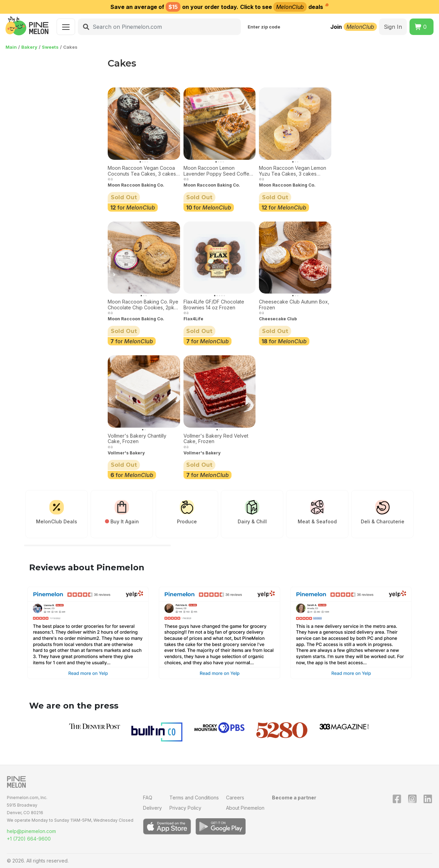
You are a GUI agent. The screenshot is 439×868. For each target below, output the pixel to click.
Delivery (152, 808)
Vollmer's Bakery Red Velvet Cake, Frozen (216, 439)
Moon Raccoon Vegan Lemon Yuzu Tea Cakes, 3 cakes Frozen (293, 171)
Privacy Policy (185, 808)
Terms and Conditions (194, 798)
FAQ (148, 798)
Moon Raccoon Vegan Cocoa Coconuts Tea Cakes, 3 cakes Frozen (142, 171)
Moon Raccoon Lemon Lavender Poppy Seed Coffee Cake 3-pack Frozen (218, 171)
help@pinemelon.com (31, 831)
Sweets (50, 47)
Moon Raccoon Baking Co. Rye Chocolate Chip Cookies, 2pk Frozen (143, 305)
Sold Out (124, 197)
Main (11, 47)
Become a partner (294, 798)
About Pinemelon (245, 808)
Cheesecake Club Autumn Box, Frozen (294, 305)
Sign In (393, 27)
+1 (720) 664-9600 (29, 839)
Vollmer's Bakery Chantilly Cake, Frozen (137, 439)
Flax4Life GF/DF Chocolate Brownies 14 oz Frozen (214, 305)
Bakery (29, 47)
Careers (235, 798)
